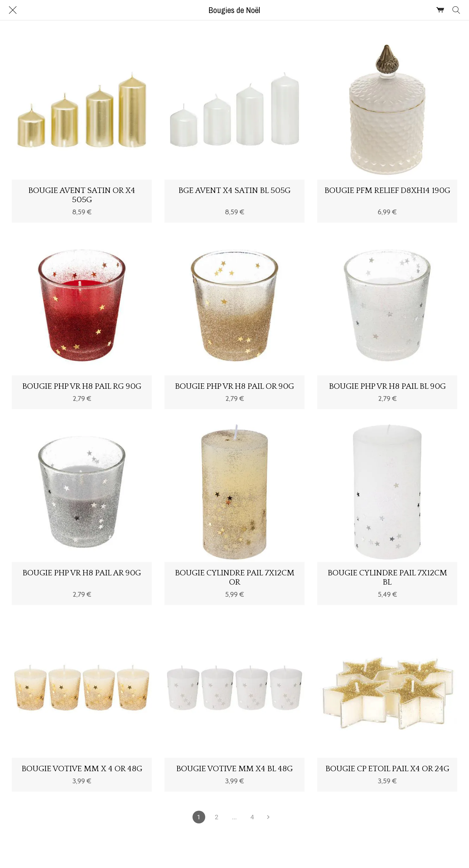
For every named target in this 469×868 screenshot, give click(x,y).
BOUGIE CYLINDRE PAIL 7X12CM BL (387, 578)
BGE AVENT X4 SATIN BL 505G (234, 191)
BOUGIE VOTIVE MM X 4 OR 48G (82, 769)
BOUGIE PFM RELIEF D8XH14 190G (387, 191)
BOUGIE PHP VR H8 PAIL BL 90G (387, 386)
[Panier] (440, 10)
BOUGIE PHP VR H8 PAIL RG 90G (82, 386)
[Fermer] (13, 10)
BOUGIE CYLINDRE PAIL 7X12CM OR (235, 578)
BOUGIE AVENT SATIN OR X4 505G (82, 195)
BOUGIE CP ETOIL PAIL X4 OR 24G (387, 769)
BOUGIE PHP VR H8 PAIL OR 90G (234, 386)
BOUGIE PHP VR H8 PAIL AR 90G (82, 573)
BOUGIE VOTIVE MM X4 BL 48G (234, 769)
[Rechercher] (456, 10)
